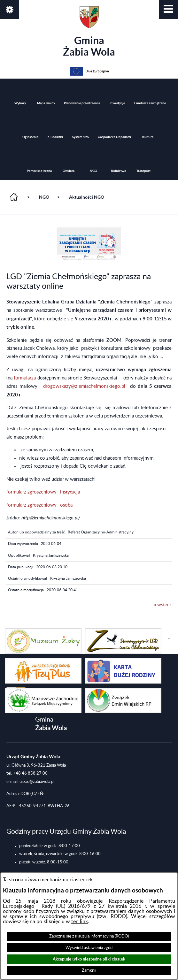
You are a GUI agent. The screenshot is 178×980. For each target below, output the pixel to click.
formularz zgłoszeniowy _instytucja (43, 492)
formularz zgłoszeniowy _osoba (39, 505)
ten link (80, 922)
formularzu (26, 378)
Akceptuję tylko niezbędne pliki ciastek (89, 959)
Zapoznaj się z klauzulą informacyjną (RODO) (89, 936)
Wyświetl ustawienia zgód (89, 948)
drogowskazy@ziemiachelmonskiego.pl (84, 386)
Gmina (89, 32)
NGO (44, 197)
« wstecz (163, 605)
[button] (168, 10)
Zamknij (89, 970)
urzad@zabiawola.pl (37, 782)
